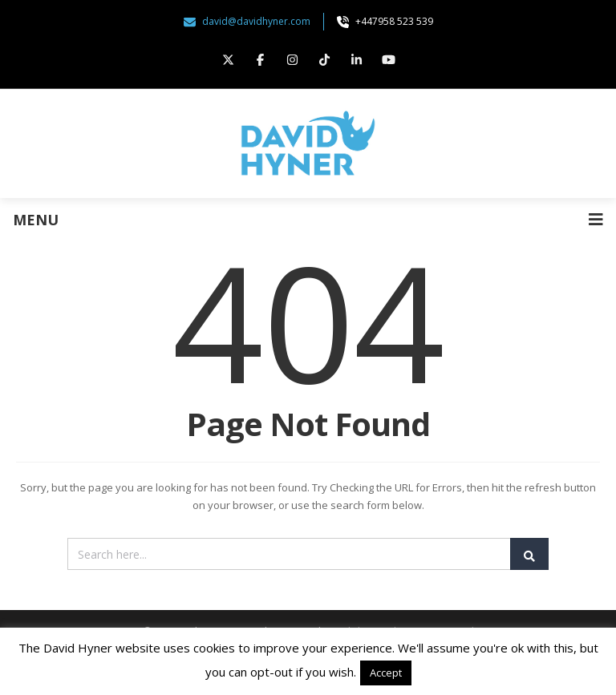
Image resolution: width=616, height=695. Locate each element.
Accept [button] (386, 673)
